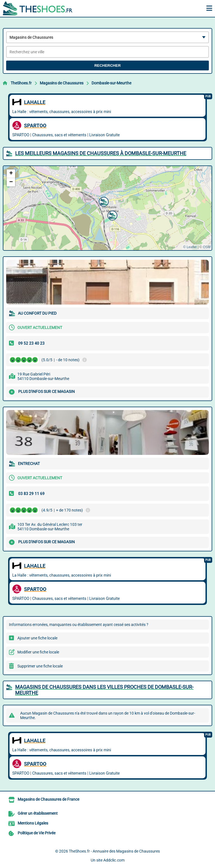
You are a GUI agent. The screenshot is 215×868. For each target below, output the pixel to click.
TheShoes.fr (21, 83)
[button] (103, 201)
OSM (207, 247)
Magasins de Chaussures (62, 83)
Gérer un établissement (38, 813)
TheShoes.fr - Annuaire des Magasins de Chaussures (114, 851)
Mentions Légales (33, 823)
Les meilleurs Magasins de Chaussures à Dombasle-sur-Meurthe (101, 153)
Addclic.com (114, 860)
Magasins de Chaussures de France (48, 799)
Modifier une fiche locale (38, 652)
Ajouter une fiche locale (37, 638)
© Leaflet (190, 247)
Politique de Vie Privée (37, 833)
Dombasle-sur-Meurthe (111, 83)
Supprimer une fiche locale (40, 666)
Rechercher (107, 65)
